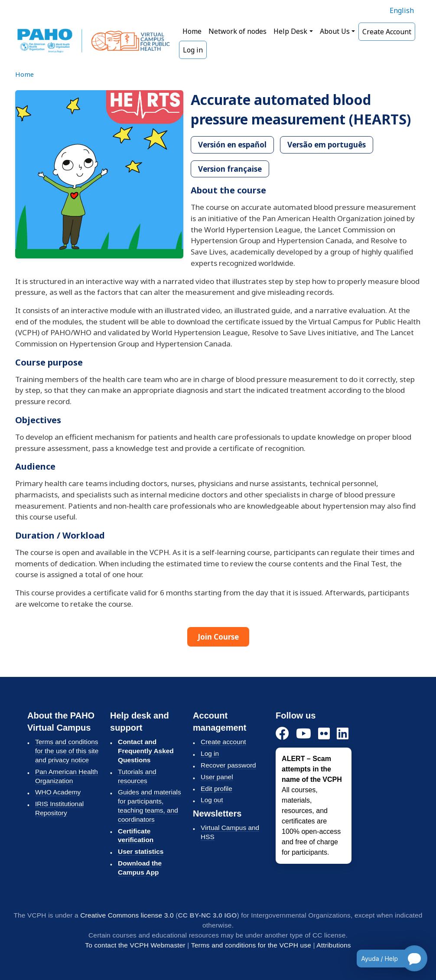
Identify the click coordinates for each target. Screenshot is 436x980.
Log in (193, 50)
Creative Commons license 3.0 (127, 915)
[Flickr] (324, 734)
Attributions (334, 945)
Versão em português (327, 145)
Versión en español (232, 145)
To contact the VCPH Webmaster (135, 945)
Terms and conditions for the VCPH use (251, 945)
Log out (212, 800)
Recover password (228, 765)
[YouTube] (304, 734)
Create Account (387, 32)
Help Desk (290, 31)
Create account (223, 742)
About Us (335, 31)
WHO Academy (58, 792)
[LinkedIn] (343, 734)
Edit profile (216, 789)
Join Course (218, 637)
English (402, 10)
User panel (217, 777)
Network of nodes (238, 31)
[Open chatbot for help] (386, 958)
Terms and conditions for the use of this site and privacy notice (67, 751)
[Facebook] (282, 734)
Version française (230, 169)
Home (192, 31)
